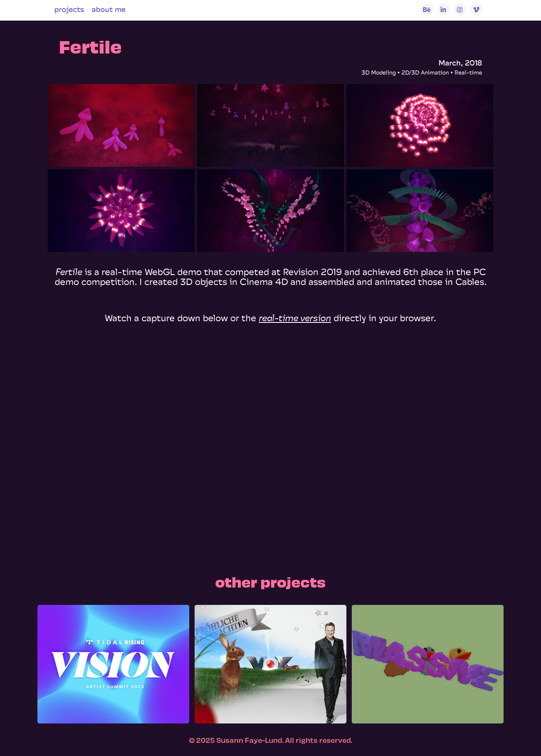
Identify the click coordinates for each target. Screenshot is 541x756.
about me (109, 9)
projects (69, 9)
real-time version (295, 318)
